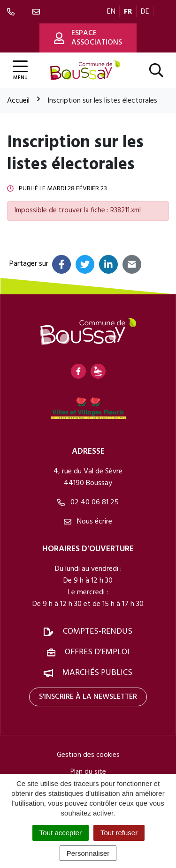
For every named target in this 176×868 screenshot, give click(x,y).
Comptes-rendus (98, 632)
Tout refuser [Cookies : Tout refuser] (119, 833)
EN (111, 12)
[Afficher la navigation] (20, 71)
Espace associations (88, 38)
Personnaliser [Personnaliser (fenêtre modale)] (88, 853)
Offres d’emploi (97, 652)
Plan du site (88, 772)
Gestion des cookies (88, 755)
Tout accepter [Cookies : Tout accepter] (61, 833)
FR (128, 12)
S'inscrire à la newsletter (88, 697)
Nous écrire (88, 522)
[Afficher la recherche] (156, 70)
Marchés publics (97, 673)
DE (145, 12)
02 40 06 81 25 (88, 502)
